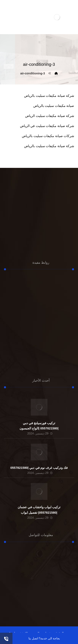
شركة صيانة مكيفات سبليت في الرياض (47, 126)
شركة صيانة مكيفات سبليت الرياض (50, 116)
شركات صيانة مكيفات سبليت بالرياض (48, 136)
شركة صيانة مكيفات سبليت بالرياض (49, 96)
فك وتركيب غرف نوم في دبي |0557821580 (39, 468)
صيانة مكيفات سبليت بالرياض (54, 106)
